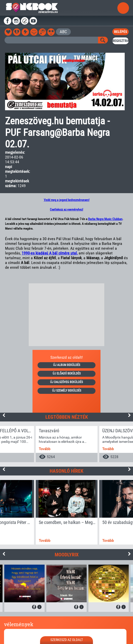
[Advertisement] (66, 315)
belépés (121, 32)
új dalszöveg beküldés (66, 382)
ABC (63, 32)
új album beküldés (67, 365)
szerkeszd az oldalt (67, 640)
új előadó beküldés (67, 373)
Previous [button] (4, 415)
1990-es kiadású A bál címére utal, (50, 253)
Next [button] (129, 415)
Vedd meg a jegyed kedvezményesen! (67, 200)
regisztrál (121, 41)
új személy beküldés (67, 391)
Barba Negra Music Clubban (105, 219)
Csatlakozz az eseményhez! (66, 209)
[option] (67, 444)
